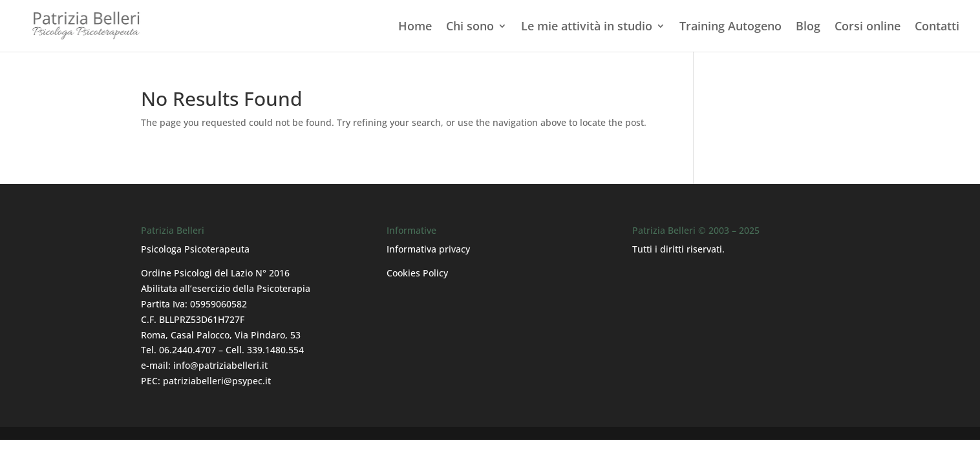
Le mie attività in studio (587, 27)
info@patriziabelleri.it (220, 365)
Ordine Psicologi (176, 273)
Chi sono (470, 27)
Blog (808, 27)
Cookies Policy (417, 273)
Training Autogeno (730, 27)
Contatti (937, 27)
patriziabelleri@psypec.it (217, 381)
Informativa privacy (428, 249)
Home (415, 27)
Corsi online (868, 27)
